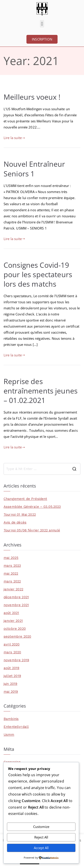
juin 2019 (10, 684)
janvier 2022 (13, 589)
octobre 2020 (15, 629)
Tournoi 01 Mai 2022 (20, 515)
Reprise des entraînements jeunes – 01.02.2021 (41, 391)
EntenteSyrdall (16, 727)
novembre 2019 (16, 660)
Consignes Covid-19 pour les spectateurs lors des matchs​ (38, 274)
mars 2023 (12, 566)
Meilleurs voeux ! (32, 97)
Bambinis (11, 719)
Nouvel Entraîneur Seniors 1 (34, 169)
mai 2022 (11, 573)
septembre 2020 (17, 636)
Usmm (9, 735)
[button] (42, 24)
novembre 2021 (16, 605)
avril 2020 (12, 644)
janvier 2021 (13, 621)
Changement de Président (25, 499)
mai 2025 (11, 558)
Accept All (41, 848)
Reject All (41, 837)
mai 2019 (11, 692)
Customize (41, 827)
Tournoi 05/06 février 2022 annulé (32, 530)
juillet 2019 (12, 676)
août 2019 (11, 668)
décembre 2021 (16, 597)
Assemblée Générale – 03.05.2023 (32, 507)
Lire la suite (14, 138)
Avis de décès (15, 522)
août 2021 (11, 613)
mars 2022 (12, 581)
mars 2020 (12, 652)
